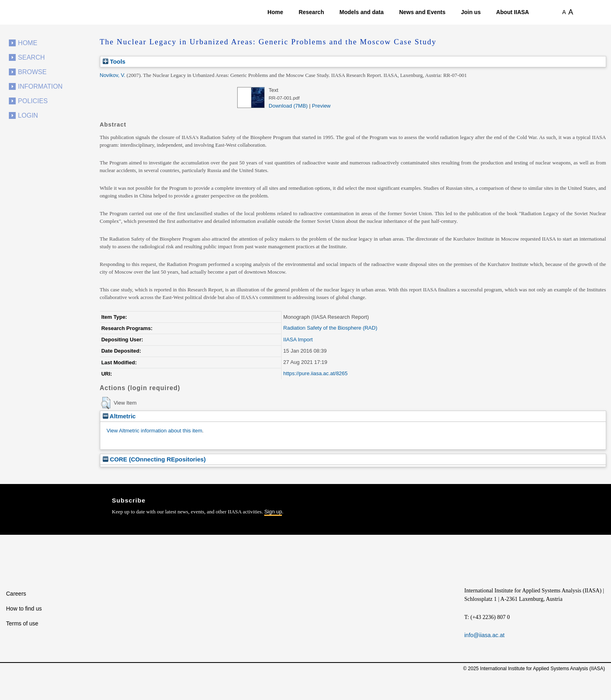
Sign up (273, 512)
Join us (471, 12)
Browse (32, 72)
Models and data (362, 12)
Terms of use (22, 623)
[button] (106, 403)
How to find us (24, 609)
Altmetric (119, 416)
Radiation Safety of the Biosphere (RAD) (330, 328)
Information (40, 86)
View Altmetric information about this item (154, 431)
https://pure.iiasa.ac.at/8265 (315, 373)
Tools (114, 61)
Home (275, 12)
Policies (33, 101)
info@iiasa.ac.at (485, 635)
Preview (321, 106)
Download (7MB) (288, 106)
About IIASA (513, 12)
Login (28, 115)
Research (311, 12)
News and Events (422, 12)
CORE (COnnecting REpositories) (154, 459)
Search (32, 57)
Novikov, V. (113, 75)
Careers (16, 594)
